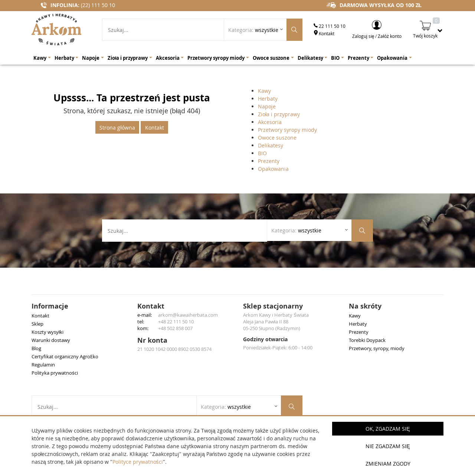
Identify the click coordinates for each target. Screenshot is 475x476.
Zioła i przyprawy (279, 114)
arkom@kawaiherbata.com (188, 315)
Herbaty (268, 99)
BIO (262, 153)
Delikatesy (271, 145)
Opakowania (273, 169)
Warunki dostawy (51, 340)
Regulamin (43, 365)
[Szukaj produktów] (294, 30)
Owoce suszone (277, 138)
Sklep (37, 324)
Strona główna (117, 128)
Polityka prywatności (55, 373)
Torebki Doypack (367, 340)
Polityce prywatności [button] (138, 462)
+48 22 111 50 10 (176, 322)
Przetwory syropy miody (287, 130)
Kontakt (324, 33)
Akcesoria (270, 122)
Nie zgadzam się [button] (388, 446)
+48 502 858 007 (175, 328)
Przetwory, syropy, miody (377, 348)
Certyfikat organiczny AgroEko (65, 356)
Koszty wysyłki (47, 332)
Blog (36, 348)
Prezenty (269, 161)
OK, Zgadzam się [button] (388, 429)
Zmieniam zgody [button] (388, 464)
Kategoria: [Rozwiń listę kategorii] (253, 30)
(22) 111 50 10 (98, 5)
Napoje (267, 106)
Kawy (264, 91)
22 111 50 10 (330, 26)
